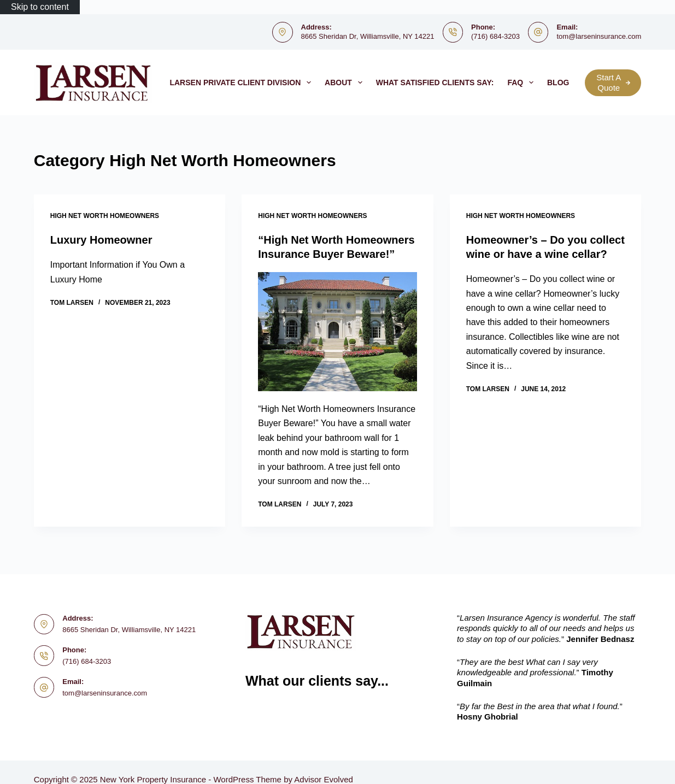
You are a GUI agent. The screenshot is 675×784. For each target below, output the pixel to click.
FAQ (523, 82)
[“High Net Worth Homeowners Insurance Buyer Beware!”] (338, 332)
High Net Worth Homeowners (105, 216)
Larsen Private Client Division (242, 82)
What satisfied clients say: (435, 82)
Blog (565, 82)
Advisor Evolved (324, 779)
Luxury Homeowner (101, 240)
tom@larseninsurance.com (599, 36)
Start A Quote (613, 83)
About (346, 82)
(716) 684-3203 (495, 36)
